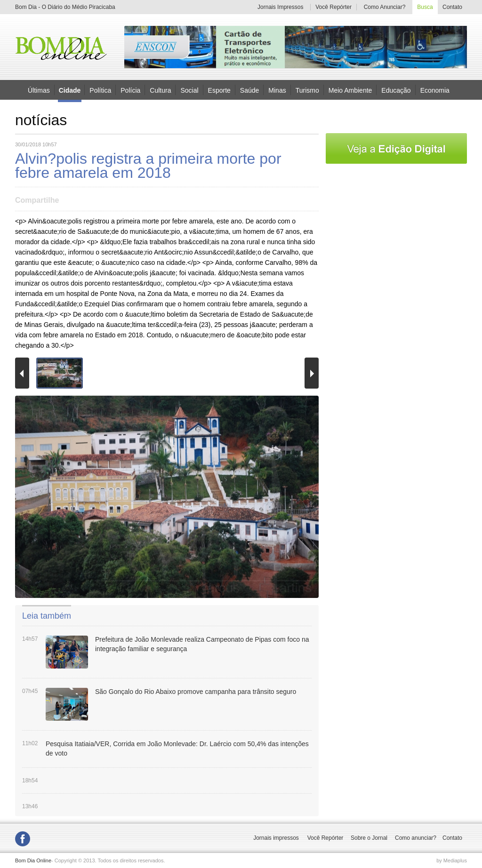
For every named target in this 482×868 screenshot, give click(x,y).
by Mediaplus (452, 860)
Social (189, 90)
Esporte (219, 90)
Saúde (249, 90)
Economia (435, 90)
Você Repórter (333, 7)
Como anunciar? (416, 838)
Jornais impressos (276, 838)
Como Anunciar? (385, 7)
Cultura (160, 90)
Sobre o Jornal (369, 838)
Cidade (70, 90)
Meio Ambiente (350, 90)
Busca (425, 7)
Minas (277, 90)
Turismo (307, 90)
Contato (452, 7)
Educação (396, 90)
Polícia (130, 90)
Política (100, 90)
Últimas (39, 90)
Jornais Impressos (280, 7)
